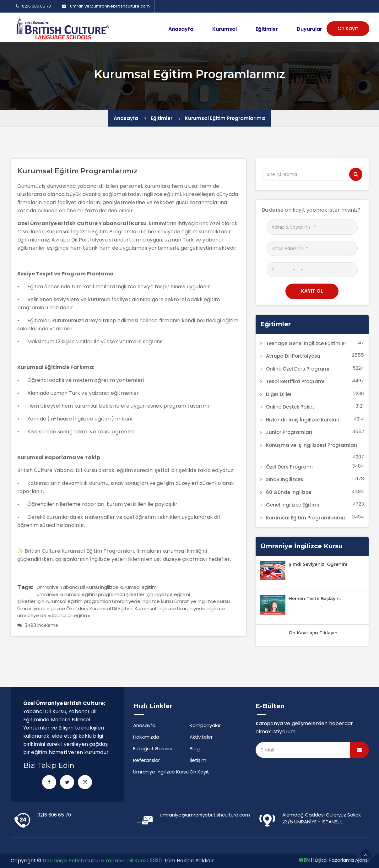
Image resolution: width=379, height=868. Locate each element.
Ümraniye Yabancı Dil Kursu (68, 587)
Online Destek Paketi (291, 407)
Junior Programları (289, 432)
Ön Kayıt (348, 28)
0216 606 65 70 (33, 6)
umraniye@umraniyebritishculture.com (110, 6)
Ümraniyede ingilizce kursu (143, 601)
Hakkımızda (146, 737)
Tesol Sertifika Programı (295, 381)
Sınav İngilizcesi (285, 479)
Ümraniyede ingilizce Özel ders (53, 608)
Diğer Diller (279, 394)
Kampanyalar (205, 725)
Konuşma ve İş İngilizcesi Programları (311, 445)
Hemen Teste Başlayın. (315, 599)
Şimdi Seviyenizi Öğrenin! (318, 564)
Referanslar (146, 760)
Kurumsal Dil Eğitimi (111, 608)
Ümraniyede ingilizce (201, 608)
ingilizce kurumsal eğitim (128, 587)
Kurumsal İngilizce (155, 608)
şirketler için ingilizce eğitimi (158, 594)
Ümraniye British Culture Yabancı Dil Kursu (95, 861)
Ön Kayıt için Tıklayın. (314, 633)
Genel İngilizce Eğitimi (292, 505)
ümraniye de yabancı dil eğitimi (54, 615)
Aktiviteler (201, 737)
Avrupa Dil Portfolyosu (293, 356)
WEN (304, 860)
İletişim (198, 760)
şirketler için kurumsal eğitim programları (64, 601)
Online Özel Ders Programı (298, 369)
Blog (195, 749)
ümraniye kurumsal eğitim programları (81, 594)
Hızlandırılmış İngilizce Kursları (303, 420)
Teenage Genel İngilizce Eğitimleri (307, 343)
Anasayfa (181, 29)
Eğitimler (267, 29)
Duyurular (309, 29)
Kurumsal (225, 29)
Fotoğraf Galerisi (152, 749)
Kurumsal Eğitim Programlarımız (225, 118)
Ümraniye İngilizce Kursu (202, 601)
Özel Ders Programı (289, 467)
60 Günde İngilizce (289, 492)
